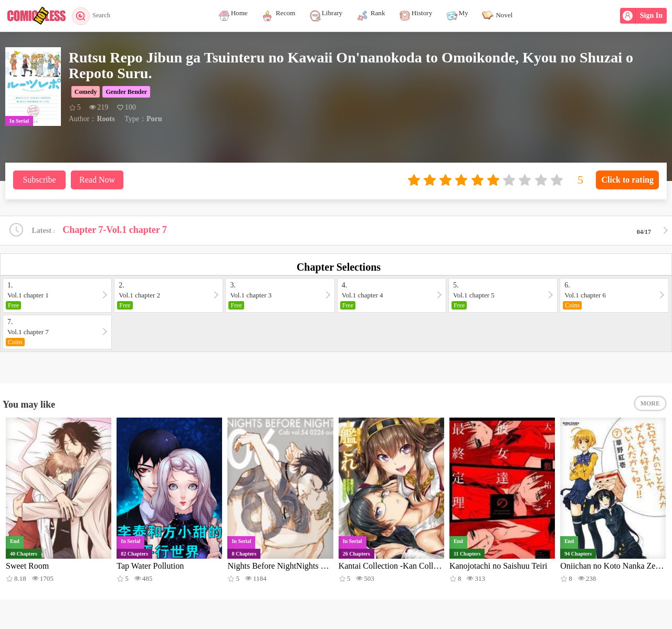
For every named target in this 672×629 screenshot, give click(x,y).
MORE (650, 407)
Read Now (97, 180)
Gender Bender (126, 92)
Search (93, 16)
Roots (106, 119)
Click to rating (627, 180)
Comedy (86, 92)
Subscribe (39, 180)
